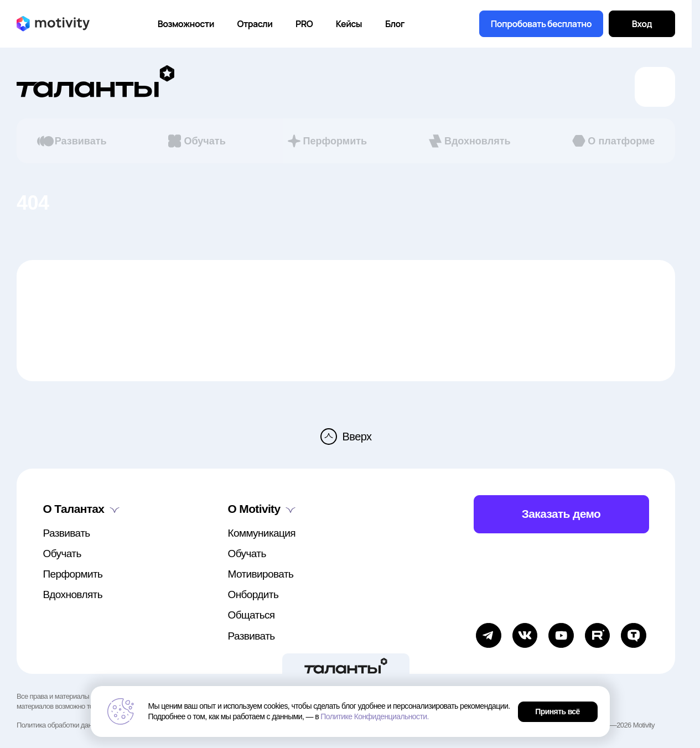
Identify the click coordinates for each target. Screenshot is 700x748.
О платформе (612, 141)
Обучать (196, 141)
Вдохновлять (469, 141)
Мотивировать (261, 574)
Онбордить (253, 594)
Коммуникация (262, 533)
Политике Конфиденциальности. (374, 716)
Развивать (72, 141)
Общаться (252, 615)
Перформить (326, 141)
